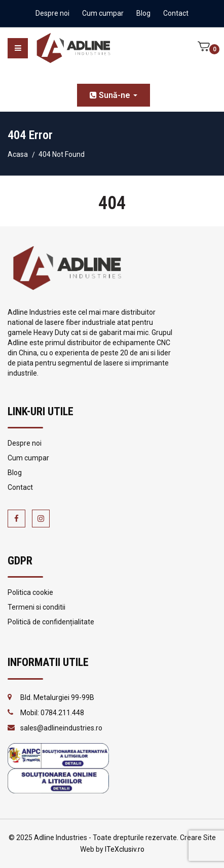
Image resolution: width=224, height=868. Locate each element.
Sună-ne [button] (114, 95)
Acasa (18, 154)
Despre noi (52, 13)
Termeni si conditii (36, 607)
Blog (143, 13)
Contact (176, 13)
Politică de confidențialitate (51, 622)
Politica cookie (30, 592)
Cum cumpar (103, 13)
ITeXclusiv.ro (125, 849)
